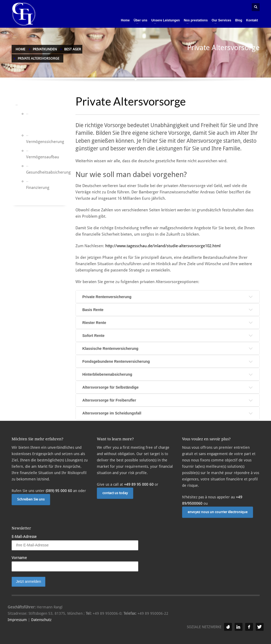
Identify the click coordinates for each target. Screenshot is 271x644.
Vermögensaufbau (33, 157)
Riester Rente (94, 323)
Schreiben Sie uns (31, 499)
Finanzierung (33, 188)
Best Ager (29, 105)
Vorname (19, 558)
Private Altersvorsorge (33, 123)
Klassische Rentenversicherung (110, 349)
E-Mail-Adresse (24, 537)
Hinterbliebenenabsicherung (107, 374)
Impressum (17, 620)
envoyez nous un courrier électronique (218, 512)
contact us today (115, 493)
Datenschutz (41, 620)
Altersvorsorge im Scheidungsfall (112, 413)
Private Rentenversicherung (107, 297)
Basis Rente (93, 310)
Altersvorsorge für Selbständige (110, 387)
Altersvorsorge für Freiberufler (109, 400)
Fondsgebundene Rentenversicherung (116, 361)
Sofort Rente (93, 336)
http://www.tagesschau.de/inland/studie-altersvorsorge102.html (163, 246)
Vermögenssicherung (33, 142)
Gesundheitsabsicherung (33, 172)
